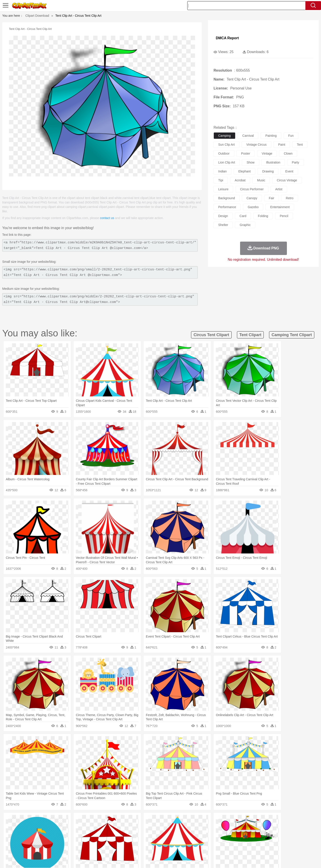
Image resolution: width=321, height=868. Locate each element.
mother (86, 834)
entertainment (280, 207)
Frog (160, 827)
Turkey (257, 827)
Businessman (102, 834)
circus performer (252, 189)
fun (291, 136)
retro (290, 198)
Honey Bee (173, 827)
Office (211, 841)
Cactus (81, 820)
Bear (53, 827)
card (243, 216)
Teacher (61, 841)
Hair (165, 834)
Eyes (134, 834)
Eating (198, 847)
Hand (230, 834)
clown (288, 153)
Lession (251, 841)
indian (222, 171)
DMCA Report (227, 38)
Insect (186, 827)
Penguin (236, 827)
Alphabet (223, 841)
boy (181, 834)
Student (48, 841)
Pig (226, 827)
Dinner (178, 847)
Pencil (110, 841)
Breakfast (46, 847)
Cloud (223, 820)
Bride (65, 834)
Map (151, 841)
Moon (168, 820)
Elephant (141, 827)
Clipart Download (37, 16)
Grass (144, 820)
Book (71, 841)
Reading (99, 841)
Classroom (84, 841)
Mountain (192, 820)
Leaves (70, 820)
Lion (195, 827)
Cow (103, 827)
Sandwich (125, 847)
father (190, 834)
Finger (220, 834)
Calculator (237, 841)
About (209, 859)
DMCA (266, 859)
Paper (201, 841)
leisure (223, 189)
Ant (45, 827)
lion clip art (227, 162)
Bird (62, 827)
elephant (244, 171)
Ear (126, 834)
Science (189, 841)
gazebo (253, 207)
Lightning (156, 820)
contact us (107, 218)
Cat (82, 827)
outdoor (224, 153)
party (295, 162)
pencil (284, 216)
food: (33, 847)
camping (224, 136)
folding (263, 216)
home (156, 834)
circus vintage (287, 180)
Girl (173, 834)
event (289, 171)
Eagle (129, 827)
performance (227, 207)
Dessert (69, 847)
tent (300, 145)
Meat (113, 847)
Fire (111, 820)
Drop (233, 820)
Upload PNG (283, 859)
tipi (221, 180)
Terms (221, 859)
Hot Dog (233, 847)
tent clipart (250, 335)
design (223, 216)
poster (246, 153)
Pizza (188, 847)
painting (271, 136)
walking (145, 834)
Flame (120, 820)
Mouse (217, 827)
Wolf (267, 827)
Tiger (247, 827)
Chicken (92, 827)
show (250, 162)
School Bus (139, 841)
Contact (253, 859)
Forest (242, 820)
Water (204, 820)
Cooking (220, 847)
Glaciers (132, 820)
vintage (267, 153)
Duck (120, 827)
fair (272, 198)
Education (123, 841)
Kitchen (166, 847)
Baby (56, 834)
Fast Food (92, 847)
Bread (208, 847)
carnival (248, 136)
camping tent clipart (292, 335)
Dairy (58, 847)
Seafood (139, 847)
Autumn (58, 820)
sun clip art (226, 145)
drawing (268, 171)
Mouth (201, 834)
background (227, 198)
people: (35, 834)
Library (177, 841)
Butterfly (72, 827)
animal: (35, 827)
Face (210, 834)
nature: (34, 820)
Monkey (206, 827)
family (75, 834)
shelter (223, 225)
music (261, 180)
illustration (273, 162)
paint (282, 145)
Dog (111, 827)
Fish (152, 827)
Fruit (104, 847)
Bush (213, 820)
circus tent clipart (211, 335)
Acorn (46, 820)
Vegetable (152, 847)
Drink (80, 847)
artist (279, 189)
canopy (252, 198)
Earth (103, 820)
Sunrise (179, 820)
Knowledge (164, 841)
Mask (46, 834)
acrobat (240, 180)
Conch (92, 820)
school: (35, 840)
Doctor (117, 834)
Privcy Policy (236, 859)
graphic (245, 225)
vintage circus (256, 145)
